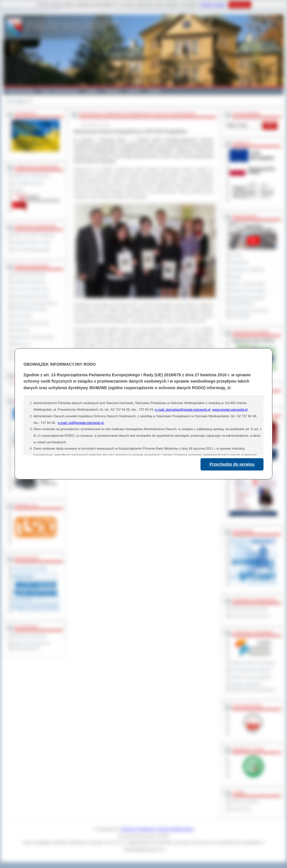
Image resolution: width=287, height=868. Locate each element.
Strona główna (17, 101)
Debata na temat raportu (248, 291)
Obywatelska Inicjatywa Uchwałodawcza (247, 301)
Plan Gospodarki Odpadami (250, 670)
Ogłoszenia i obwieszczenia (33, 337)
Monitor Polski (240, 809)
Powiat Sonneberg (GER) (249, 609)
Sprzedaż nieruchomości (31, 323)
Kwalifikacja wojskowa (29, 282)
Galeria (92, 91)
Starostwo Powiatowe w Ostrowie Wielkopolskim (157, 829)
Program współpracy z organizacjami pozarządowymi (252, 687)
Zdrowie (134, 91)
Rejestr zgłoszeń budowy (31, 296)
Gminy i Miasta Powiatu (60, 91)
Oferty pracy (21, 344)
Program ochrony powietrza (250, 677)
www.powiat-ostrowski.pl (230, 410)
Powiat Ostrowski (20, 91)
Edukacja (112, 91)
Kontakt (154, 91)
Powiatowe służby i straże (31, 242)
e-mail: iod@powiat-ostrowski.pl (81, 423)
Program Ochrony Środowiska (252, 663)
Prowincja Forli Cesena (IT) (250, 616)
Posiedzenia (239, 262)
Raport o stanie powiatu (247, 284)
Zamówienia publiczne (29, 275)
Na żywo (236, 255)
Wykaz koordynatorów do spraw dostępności (31, 646)
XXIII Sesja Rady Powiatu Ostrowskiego (249, 313)
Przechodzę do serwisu (232, 464)
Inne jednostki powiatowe (31, 249)
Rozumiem (240, 5)
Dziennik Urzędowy (244, 802)
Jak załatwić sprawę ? (28, 183)
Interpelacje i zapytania (247, 269)
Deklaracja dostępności (30, 636)
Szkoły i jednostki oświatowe (33, 235)
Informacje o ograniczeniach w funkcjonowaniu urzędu (35, 306)
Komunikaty (21, 330)
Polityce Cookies (213, 5)
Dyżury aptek (22, 316)
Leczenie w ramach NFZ (30, 289)
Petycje (235, 277)
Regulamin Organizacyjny (31, 176)
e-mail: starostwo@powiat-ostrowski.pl (183, 410)
